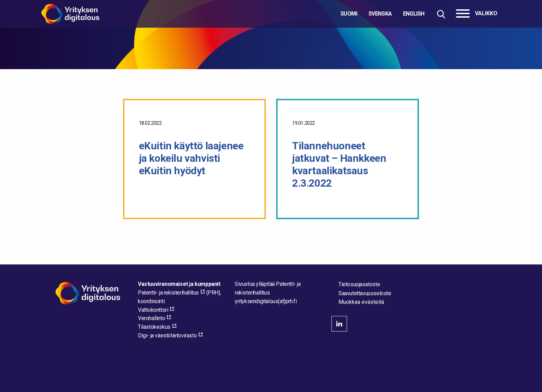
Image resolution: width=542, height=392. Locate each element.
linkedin (339, 324)
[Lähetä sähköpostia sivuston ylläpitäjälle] (266, 301)
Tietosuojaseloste (359, 284)
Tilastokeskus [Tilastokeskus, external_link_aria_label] (154, 327)
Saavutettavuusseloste (365, 293)
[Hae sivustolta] (441, 14)
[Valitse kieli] (382, 14)
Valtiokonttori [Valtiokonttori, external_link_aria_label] (153, 310)
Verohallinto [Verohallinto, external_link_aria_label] (151, 318)
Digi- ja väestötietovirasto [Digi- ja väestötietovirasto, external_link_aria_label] (167, 335)
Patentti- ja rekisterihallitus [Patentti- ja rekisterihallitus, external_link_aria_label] (168, 293)
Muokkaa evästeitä (361, 302)
